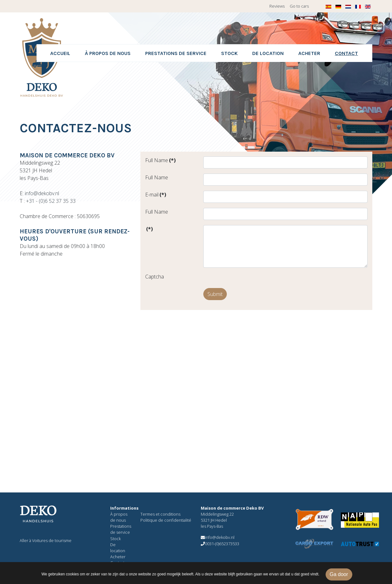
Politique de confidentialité (166, 520)
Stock (229, 53)
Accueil (60, 53)
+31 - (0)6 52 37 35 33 (51, 201)
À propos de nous (108, 53)
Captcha (155, 277)
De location (268, 53)
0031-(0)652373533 (220, 544)
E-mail (156, 195)
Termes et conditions (160, 514)
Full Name (160, 160)
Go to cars (299, 6)
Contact (346, 53)
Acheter (309, 53)
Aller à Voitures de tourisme (46, 540)
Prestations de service (176, 53)
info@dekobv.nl (42, 193)
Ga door (339, 574)
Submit (215, 294)
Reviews (277, 6)
